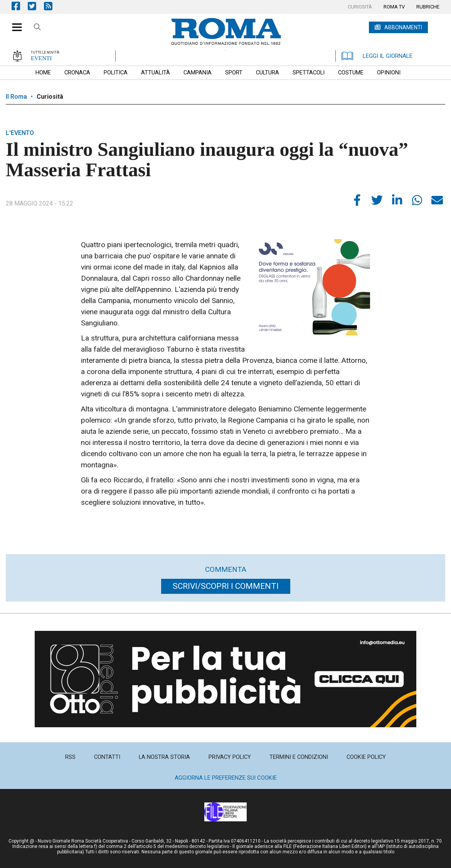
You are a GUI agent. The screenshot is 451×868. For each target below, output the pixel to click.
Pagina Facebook (20, 6)
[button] (14, 23)
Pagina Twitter (36, 6)
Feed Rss (52, 6)
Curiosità (50, 97)
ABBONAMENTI (403, 27)
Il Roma (16, 97)
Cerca (37, 28)
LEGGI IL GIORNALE (377, 56)
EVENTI (41, 58)
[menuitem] (360, 7)
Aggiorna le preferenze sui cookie (226, 778)
